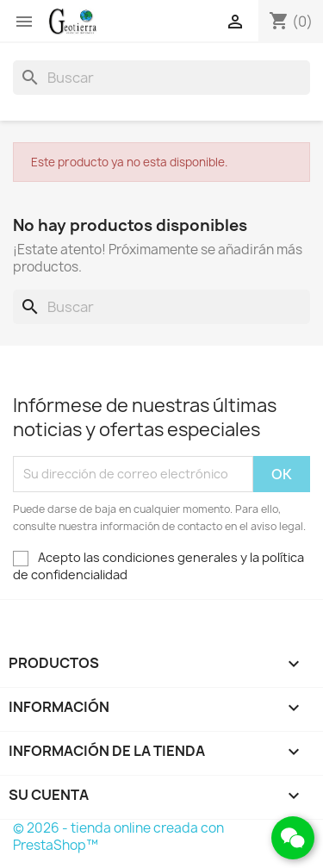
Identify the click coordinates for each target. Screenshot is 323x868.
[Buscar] (161, 78)
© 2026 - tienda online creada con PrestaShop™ (118, 837)
